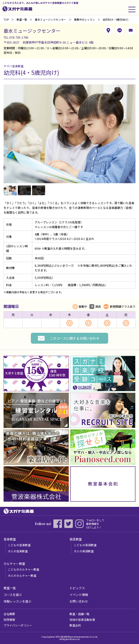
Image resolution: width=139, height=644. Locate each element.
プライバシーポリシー (18, 625)
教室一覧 (22, 19)
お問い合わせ (79, 601)
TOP (6, 19)
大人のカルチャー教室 (22, 575)
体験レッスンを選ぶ (17, 601)
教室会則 (75, 625)
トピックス (77, 588)
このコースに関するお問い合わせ (75, 338)
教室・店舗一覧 (79, 614)
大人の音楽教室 (18, 551)
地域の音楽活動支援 (82, 619)
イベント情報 (79, 595)
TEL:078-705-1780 (16, 37)
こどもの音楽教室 (19, 545)
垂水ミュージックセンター (51, 19)
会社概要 (9, 614)
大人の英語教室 (84, 551)
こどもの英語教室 (85, 545)
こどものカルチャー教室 (23, 569)
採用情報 (9, 619)
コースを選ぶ (13, 595)
